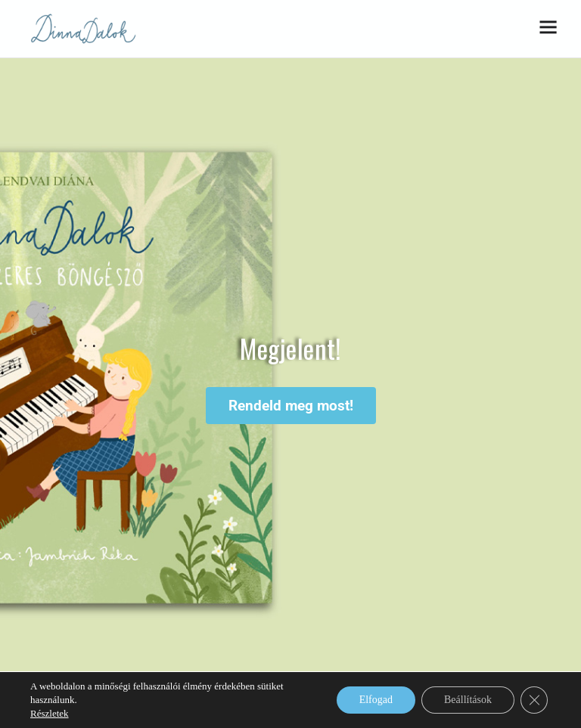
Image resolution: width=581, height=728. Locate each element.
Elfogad (376, 700)
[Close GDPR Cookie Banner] (534, 700)
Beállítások (468, 700)
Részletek (50, 713)
